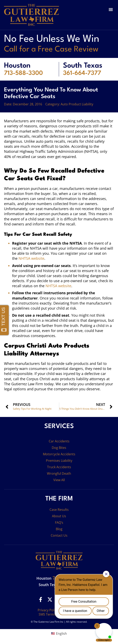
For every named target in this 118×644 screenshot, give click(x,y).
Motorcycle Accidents (59, 454)
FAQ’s (59, 523)
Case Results (59, 510)
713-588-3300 (23, 73)
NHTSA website (31, 258)
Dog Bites (59, 448)
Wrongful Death (59, 473)
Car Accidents (59, 441)
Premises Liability (59, 461)
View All (59, 480)
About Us (59, 516)
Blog (59, 529)
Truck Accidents (59, 467)
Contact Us (59, 535)
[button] (111, 9)
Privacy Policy (48, 610)
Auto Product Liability (77, 104)
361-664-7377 (82, 73)
